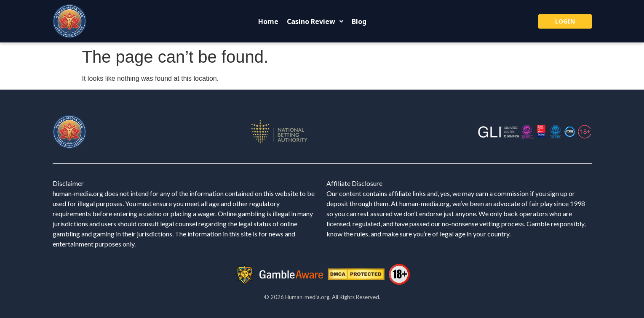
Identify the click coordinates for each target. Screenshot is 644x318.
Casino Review (315, 21)
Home (268, 21)
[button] (315, 21)
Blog (359, 21)
